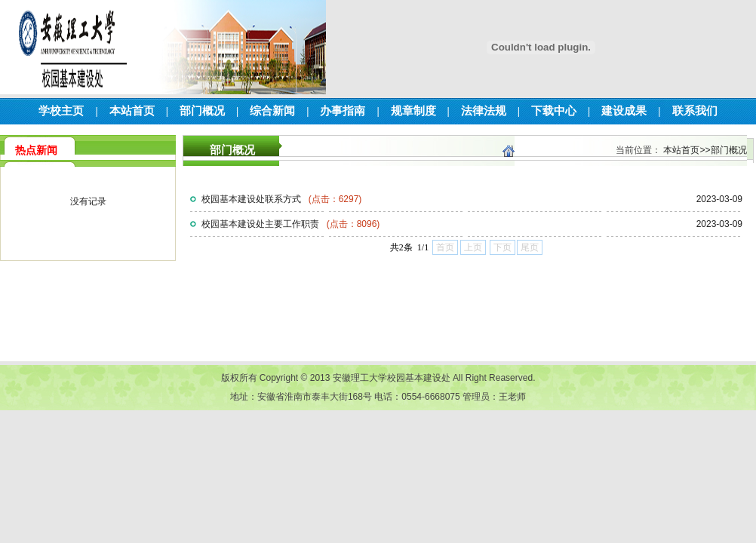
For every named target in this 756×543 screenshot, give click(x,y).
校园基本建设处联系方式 (282, 199)
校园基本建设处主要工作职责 (291, 224)
